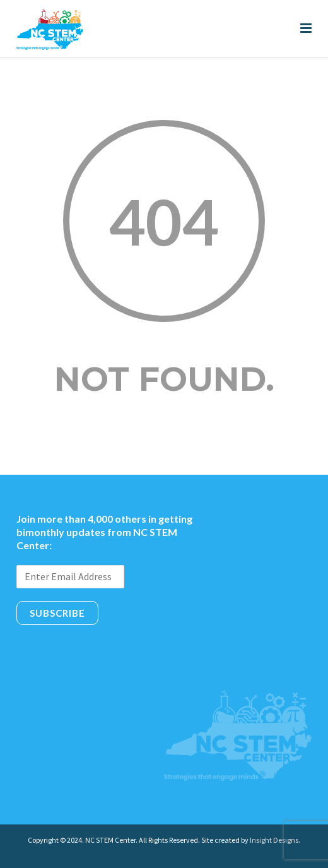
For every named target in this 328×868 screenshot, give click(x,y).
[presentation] (112, 653)
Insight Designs (274, 840)
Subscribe (57, 613)
